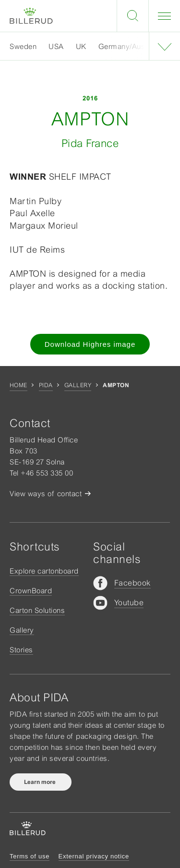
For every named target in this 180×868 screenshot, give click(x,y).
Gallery (78, 385)
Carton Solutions (37, 610)
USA (56, 46)
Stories (21, 650)
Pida (46, 385)
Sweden (23, 46)
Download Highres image (90, 344)
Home (18, 385)
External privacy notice (94, 856)
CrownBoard (31, 591)
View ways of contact (46, 494)
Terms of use (30, 856)
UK (81, 46)
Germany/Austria (127, 46)
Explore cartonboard (44, 571)
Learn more (41, 782)
